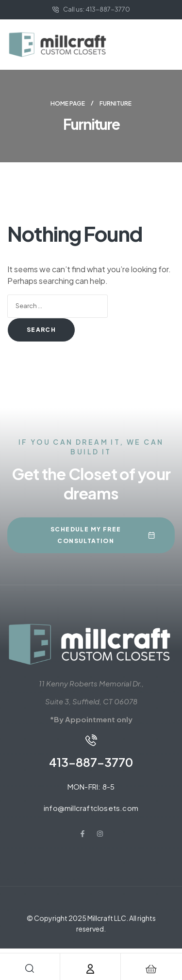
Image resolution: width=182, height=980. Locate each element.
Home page (68, 103)
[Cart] (151, 969)
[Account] (90, 969)
